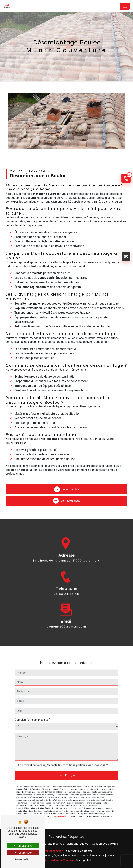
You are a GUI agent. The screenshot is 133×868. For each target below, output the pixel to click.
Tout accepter (23, 846)
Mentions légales (77, 844)
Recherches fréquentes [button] (67, 837)
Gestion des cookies (105, 844)
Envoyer (70, 770)
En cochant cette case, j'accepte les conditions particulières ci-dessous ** (63, 760)
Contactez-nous (66, 501)
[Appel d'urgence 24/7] (126, 177)
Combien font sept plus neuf (32, 715)
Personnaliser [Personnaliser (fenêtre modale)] (23, 859)
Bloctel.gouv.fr (60, 811)
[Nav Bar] (125, 6)
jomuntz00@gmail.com (67, 622)
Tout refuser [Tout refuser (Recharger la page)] (23, 853)
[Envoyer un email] (126, 255)
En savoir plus (66, 489)
